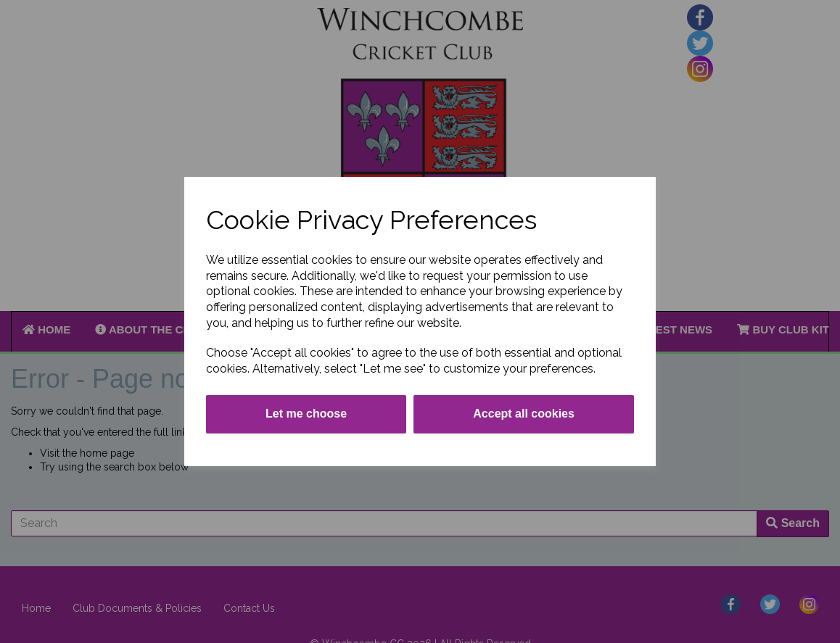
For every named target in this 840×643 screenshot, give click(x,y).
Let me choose (306, 414)
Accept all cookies (524, 414)
